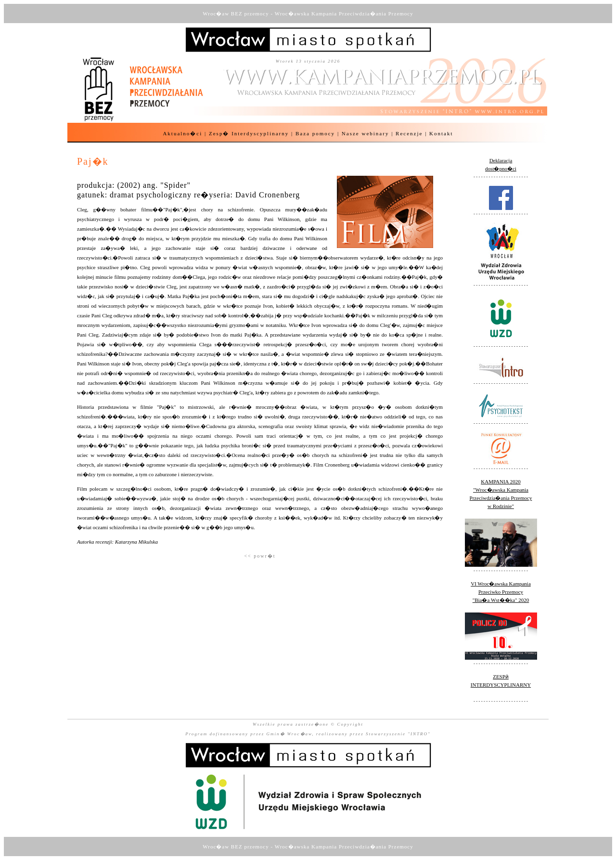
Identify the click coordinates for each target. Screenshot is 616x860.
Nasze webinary (366, 133)
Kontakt (441, 133)
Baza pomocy (315, 133)
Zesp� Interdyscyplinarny (249, 133)
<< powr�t (260, 556)
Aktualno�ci (182, 133)
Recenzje (409, 133)
